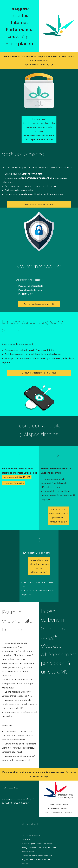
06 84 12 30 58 (47, 65)
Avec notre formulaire (13, 483)
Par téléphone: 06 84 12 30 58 (17, 477)
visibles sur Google (32, 174)
